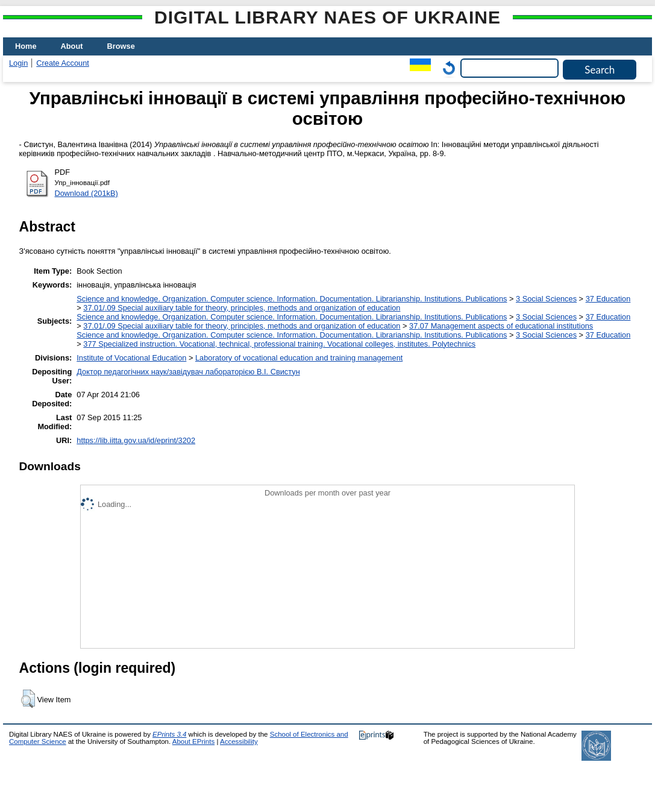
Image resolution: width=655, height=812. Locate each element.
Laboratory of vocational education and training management (299, 358)
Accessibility (239, 741)
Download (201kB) (86, 193)
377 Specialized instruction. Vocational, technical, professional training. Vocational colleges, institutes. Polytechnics (279, 344)
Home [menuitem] (26, 46)
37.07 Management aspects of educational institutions (501, 326)
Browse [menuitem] (121, 46)
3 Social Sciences (546, 299)
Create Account (63, 63)
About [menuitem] (72, 46)
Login (18, 63)
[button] (28, 699)
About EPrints (193, 741)
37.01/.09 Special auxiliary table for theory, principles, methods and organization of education (242, 308)
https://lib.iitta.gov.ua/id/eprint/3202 (136, 440)
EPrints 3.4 (169, 734)
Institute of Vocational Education (131, 358)
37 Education (608, 299)
